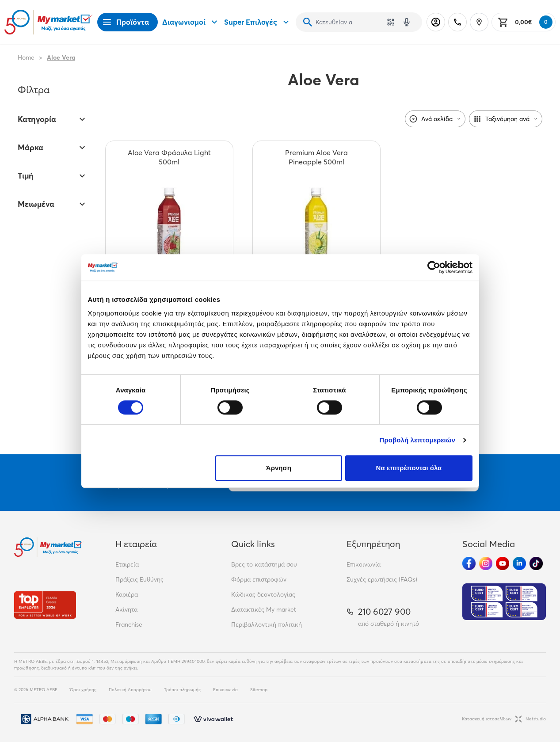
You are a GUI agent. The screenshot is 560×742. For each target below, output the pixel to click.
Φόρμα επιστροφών (259, 579)
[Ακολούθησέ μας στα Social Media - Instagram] (486, 563)
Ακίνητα (126, 609)
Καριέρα (127, 594)
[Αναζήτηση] (308, 22)
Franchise (129, 624)
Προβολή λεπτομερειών (418, 440)
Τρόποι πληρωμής (182, 690)
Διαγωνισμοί (191, 22)
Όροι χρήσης (83, 690)
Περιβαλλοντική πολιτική (267, 624)
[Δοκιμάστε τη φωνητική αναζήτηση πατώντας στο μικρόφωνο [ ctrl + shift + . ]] (407, 22)
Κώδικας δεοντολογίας (263, 594)
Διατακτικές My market (264, 609)
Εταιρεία (127, 564)
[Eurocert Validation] (504, 602)
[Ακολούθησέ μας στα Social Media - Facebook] (469, 563)
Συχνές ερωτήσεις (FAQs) (382, 579)
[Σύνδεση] (436, 22)
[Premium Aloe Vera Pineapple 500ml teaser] (316, 157)
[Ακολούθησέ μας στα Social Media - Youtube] (503, 563)
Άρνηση (279, 468)
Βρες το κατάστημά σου (264, 564)
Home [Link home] (26, 57)
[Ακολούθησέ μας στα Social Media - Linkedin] (519, 563)
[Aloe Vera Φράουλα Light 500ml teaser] (169, 157)
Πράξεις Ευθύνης (139, 579)
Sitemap (259, 690)
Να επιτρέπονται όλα (409, 468)
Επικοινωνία (364, 564)
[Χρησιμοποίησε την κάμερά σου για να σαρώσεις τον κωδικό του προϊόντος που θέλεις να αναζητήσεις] (391, 22)
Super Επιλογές (258, 22)
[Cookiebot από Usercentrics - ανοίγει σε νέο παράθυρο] (434, 267)
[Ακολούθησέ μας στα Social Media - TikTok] (536, 563)
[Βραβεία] (45, 605)
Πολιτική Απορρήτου (130, 690)
